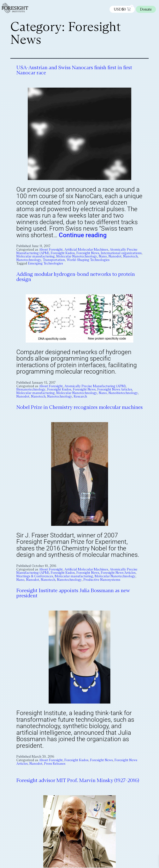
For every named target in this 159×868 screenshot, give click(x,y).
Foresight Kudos (63, 253)
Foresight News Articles (115, 389)
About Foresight (51, 249)
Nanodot (115, 256)
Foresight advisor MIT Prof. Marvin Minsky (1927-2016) (78, 780)
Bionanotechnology (31, 389)
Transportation (54, 260)
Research (80, 396)
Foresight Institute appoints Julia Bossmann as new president (73, 593)
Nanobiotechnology (123, 393)
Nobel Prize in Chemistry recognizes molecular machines (79, 407)
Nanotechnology (29, 260)
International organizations (121, 253)
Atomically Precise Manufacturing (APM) (95, 386)
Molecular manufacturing (36, 256)
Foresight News (88, 253)
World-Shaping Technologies (88, 260)
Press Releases (55, 763)
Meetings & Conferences (35, 576)
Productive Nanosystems (102, 580)
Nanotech (130, 256)
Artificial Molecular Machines (86, 249)
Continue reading (83, 235)
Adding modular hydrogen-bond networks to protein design (76, 277)
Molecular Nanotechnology (77, 256)
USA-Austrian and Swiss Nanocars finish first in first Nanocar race (74, 70)
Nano (103, 256)
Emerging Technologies (45, 263)
